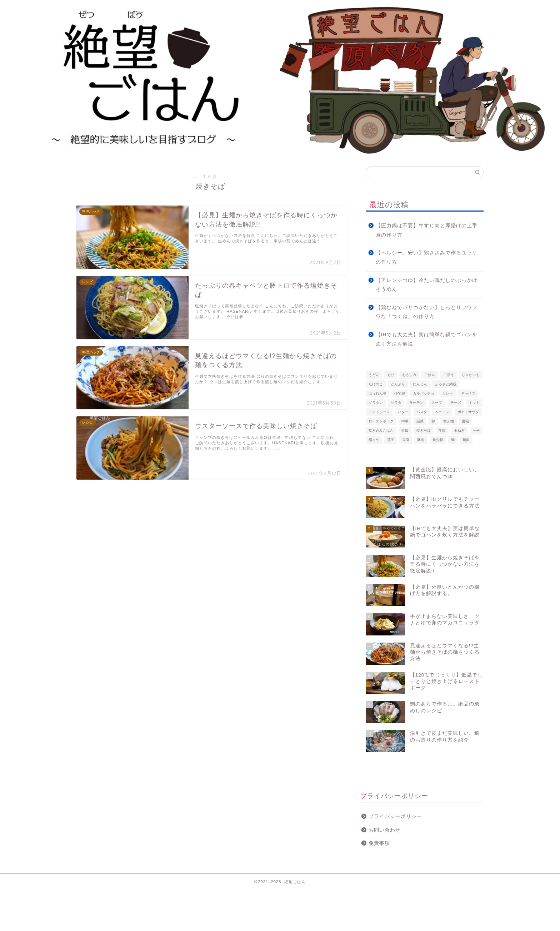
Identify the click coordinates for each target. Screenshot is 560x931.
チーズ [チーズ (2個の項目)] (456, 403)
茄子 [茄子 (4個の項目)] (391, 440)
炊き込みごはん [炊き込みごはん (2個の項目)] (381, 430)
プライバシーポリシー (395, 816)
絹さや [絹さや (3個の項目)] (374, 440)
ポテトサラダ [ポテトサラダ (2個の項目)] (468, 412)
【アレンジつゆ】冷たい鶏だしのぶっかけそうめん (427, 285)
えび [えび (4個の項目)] (391, 375)
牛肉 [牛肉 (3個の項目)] (442, 430)
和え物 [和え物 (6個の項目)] (449, 421)
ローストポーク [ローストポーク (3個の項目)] (381, 421)
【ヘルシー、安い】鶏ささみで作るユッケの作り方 (427, 257)
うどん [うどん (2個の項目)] (374, 375)
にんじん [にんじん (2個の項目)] (420, 384)
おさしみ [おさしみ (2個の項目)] (409, 375)
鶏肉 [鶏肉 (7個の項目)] (466, 440)
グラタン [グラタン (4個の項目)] (376, 403)
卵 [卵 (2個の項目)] (433, 421)
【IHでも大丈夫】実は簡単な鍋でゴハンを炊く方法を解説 (427, 339)
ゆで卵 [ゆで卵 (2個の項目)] (400, 393)
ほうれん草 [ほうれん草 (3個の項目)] (377, 393)
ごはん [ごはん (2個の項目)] (430, 375)
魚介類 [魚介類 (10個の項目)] (438, 440)
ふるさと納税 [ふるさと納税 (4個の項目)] (446, 384)
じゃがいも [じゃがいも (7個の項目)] (471, 375)
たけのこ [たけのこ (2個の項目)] (376, 384)
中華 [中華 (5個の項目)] (405, 421)
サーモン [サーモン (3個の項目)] (416, 403)
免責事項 (379, 843)
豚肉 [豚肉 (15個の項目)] (421, 440)
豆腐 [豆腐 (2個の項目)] (406, 440)
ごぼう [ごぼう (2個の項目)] (449, 375)
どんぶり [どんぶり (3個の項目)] (398, 384)
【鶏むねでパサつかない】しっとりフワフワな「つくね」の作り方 (427, 312)
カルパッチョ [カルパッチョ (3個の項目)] (424, 393)
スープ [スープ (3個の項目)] (437, 403)
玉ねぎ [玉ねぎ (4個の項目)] (459, 430)
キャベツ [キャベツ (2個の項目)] (468, 393)
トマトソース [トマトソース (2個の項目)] (379, 412)
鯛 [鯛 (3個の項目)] (453, 440)
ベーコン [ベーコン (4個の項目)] (442, 412)
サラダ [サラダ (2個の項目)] (396, 403)
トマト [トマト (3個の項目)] (474, 403)
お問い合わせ (385, 830)
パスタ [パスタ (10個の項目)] (422, 412)
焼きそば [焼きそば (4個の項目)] (424, 430)
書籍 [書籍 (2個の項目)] (465, 421)
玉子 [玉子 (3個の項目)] (476, 430)
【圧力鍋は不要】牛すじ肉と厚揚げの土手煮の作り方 (427, 230)
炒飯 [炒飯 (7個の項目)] (405, 430)
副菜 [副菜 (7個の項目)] (420, 421)
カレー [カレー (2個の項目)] (447, 393)
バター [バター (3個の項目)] (403, 412)
